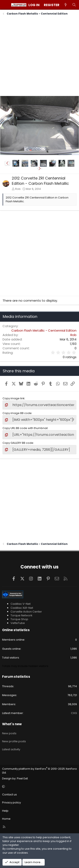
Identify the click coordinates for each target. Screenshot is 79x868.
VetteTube (18, 623)
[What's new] (66, 5)
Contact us (9, 794)
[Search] (74, 5)
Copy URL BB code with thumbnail (25, 428)
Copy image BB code (17, 413)
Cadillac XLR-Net (22, 608)
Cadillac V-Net (21, 604)
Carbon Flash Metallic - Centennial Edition (44, 330)
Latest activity (11, 749)
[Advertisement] (39, 56)
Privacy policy (11, 803)
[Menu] (5, 5)
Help (5, 811)
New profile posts (14, 741)
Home (6, 819)
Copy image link (14, 398)
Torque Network (21, 615)
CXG (74, 713)
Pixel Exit (22, 778)
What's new (12, 724)
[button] (7, 163)
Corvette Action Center (26, 612)
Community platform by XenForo (39, 771)
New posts (9, 733)
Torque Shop (19, 619)
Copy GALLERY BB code (18, 443)
